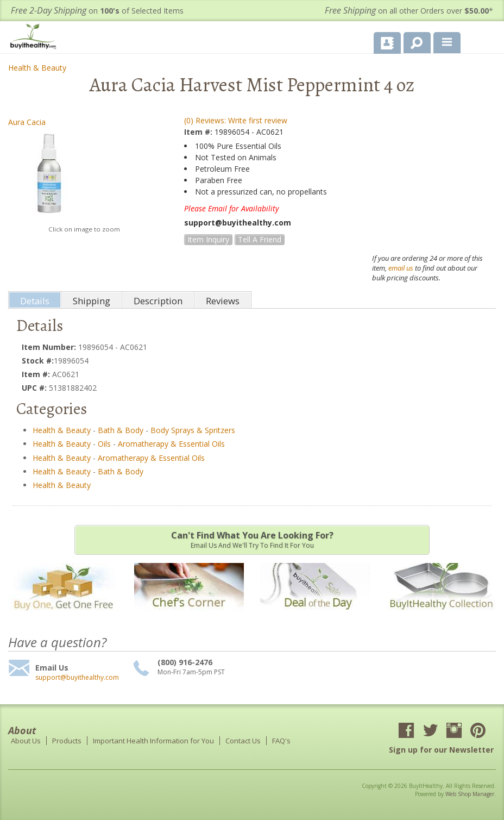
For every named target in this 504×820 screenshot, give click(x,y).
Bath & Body (121, 430)
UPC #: (35, 388)
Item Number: (50, 347)
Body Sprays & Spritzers (193, 430)
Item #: (199, 132)
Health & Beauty (37, 68)
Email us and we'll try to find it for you (252, 540)
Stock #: (38, 361)
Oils (104, 444)
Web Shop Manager (470, 794)
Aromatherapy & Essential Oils (171, 444)
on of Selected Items (97, 11)
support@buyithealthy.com (77, 678)
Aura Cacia (27, 122)
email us (401, 268)
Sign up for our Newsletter (441, 750)
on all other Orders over (409, 11)
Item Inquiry (208, 239)
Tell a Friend (260, 239)
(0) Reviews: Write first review (236, 120)
